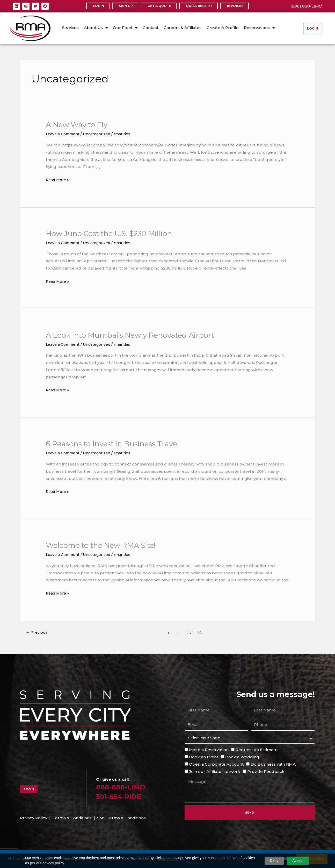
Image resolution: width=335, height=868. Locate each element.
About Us (96, 28)
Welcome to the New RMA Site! (106, 545)
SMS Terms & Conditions (121, 818)
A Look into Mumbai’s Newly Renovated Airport (137, 335)
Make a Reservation (209, 750)
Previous (38, 633)
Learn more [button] (168, 859)
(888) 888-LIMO (306, 6)
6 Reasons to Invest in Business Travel (118, 444)
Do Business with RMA (273, 764)
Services (70, 28)
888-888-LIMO (124, 787)
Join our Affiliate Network (215, 771)
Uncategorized (101, 134)
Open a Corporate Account (216, 764)
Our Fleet (125, 28)
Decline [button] (284, 859)
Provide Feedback (266, 771)
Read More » (59, 179)
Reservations (259, 28)
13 (191, 633)
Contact (151, 28)
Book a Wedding (242, 757)
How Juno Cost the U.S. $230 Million (115, 233)
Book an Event (204, 757)
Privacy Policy (34, 818)
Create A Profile (223, 28)
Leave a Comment (64, 134)
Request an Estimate (257, 750)
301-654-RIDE (122, 796)
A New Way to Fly (79, 125)
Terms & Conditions (72, 818)
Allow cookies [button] (312, 859)
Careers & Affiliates (183, 28)
